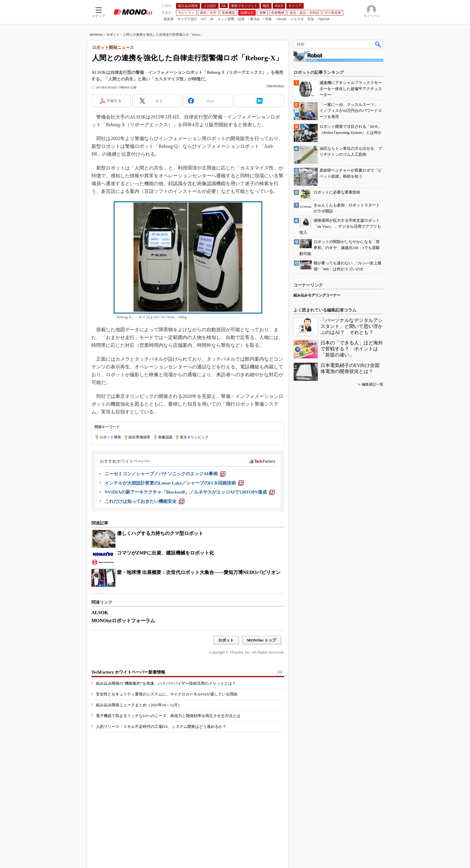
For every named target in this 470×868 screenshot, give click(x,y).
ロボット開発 (110, 437)
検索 (378, 44)
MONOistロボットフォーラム (123, 621)
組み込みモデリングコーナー (317, 295)
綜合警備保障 (139, 437)
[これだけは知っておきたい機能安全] (144, 501)
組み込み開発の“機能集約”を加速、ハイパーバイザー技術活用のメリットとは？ (166, 683)
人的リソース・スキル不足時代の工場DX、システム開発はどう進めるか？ (161, 727)
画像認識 (165, 437)
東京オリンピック (194, 437)
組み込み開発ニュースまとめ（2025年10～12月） (139, 705)
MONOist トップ (262, 640)
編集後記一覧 (373, 384)
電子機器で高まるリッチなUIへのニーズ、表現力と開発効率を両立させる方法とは (168, 716)
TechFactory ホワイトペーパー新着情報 (128, 672)
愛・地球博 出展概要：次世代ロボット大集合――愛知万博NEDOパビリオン (199, 572)
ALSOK (100, 613)
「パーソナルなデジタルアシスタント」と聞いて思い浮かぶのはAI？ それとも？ (352, 326)
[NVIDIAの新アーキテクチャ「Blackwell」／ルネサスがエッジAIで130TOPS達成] (190, 492)
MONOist (96, 35)
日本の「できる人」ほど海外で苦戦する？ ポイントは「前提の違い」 (352, 349)
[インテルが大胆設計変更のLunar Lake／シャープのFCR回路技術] (174, 483)
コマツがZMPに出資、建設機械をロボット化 (165, 553)
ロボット (113, 35)
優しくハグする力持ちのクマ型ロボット (160, 533)
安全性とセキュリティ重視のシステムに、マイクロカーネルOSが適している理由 (167, 694)
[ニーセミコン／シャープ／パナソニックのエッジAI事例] (165, 474)
